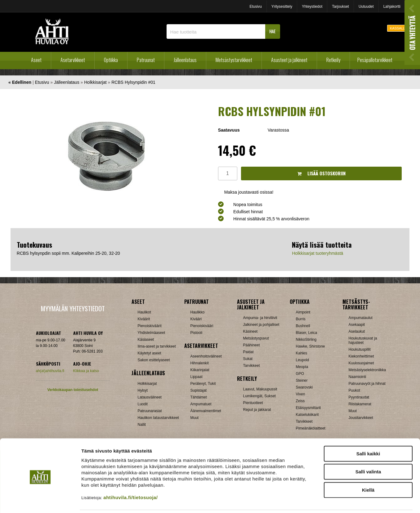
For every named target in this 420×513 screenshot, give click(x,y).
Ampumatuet (201, 404)
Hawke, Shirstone (311, 346)
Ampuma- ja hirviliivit (260, 318)
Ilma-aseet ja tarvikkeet (157, 346)
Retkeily (333, 60)
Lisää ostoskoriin (322, 173)
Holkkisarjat (95, 82)
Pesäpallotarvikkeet (375, 60)
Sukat (248, 359)
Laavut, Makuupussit (260, 389)
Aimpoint (303, 312)
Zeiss (300, 401)
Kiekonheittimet (361, 356)
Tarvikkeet (252, 366)
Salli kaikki (368, 432)
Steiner (302, 380)
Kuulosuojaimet (361, 363)
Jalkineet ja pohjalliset (261, 325)
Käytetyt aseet (150, 353)
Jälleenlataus (185, 60)
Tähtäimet (199, 397)
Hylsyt (143, 390)
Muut (353, 411)
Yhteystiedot (312, 7)
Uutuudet (366, 7)
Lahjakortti (392, 7)
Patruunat (146, 60)
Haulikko (198, 312)
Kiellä (368, 468)
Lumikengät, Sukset (259, 396)
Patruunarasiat (150, 411)
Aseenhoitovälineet (206, 356)
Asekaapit (357, 325)
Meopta (302, 367)
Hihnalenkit (200, 363)
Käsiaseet (146, 340)
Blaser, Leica (307, 333)
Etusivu (255, 7)
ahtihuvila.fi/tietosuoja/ (130, 476)
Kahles (302, 353)
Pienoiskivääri (202, 326)
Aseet (36, 60)
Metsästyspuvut (256, 338)
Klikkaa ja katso (86, 371)
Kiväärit (144, 319)
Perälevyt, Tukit (203, 384)
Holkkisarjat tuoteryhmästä (317, 253)
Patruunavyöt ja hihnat (367, 384)
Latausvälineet (150, 397)
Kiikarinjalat (200, 370)
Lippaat (197, 377)
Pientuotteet (253, 403)
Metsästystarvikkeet (234, 60)
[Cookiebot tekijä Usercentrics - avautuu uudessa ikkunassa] (40, 501)
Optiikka (111, 60)
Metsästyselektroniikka (367, 370)
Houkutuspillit (360, 349)
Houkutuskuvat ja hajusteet (363, 340)
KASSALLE (399, 28)
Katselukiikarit (307, 415)
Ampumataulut (361, 318)
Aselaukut (357, 331)
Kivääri (196, 319)
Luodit (143, 404)
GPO (300, 374)
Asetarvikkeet (73, 60)
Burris (301, 319)
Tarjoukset (340, 7)
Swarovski (304, 387)
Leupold (303, 360)
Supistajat (199, 390)
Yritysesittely (282, 7)
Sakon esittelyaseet (154, 360)
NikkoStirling (306, 340)
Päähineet (252, 345)
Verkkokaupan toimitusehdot (73, 390)
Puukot (354, 390)
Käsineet (250, 331)
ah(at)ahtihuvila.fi (50, 371)
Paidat (248, 352)
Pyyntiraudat (359, 397)
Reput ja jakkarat (257, 410)
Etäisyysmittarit (308, 408)
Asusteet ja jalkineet (289, 60)
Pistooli (197, 333)
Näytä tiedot (332, 501)
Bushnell (303, 326)
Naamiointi (357, 377)
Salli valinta (368, 450)
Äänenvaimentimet (206, 411)
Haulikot (144, 312)
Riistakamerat (360, 404)
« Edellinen (20, 82)
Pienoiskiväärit (150, 326)
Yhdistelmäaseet (152, 333)
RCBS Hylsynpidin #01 (133, 82)
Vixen (301, 394)
